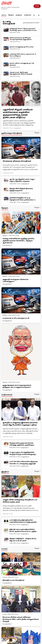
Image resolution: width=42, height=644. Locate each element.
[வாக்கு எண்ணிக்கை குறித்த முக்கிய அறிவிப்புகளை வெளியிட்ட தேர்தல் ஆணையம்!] (21, 223)
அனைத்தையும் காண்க (31, 23)
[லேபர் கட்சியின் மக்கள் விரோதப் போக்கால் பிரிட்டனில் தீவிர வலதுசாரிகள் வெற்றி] (21, 599)
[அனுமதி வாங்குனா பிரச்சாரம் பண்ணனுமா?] (21, 262)
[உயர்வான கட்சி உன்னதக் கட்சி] (21, 300)
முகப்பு (4, 15)
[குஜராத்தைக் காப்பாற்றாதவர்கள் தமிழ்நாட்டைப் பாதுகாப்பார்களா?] (21, 352)
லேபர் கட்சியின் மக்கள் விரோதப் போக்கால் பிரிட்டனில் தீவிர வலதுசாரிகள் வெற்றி (21, 619)
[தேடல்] (34, 15)
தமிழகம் (19, 15)
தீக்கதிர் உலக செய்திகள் (13, 580)
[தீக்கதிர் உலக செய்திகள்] (21, 564)
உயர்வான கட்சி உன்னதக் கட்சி (16, 318)
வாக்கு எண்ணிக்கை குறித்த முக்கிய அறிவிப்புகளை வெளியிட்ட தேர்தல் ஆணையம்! (18, 241)
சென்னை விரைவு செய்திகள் (17, 161)
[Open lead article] (21, 94)
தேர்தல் (11, 15)
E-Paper (37, 6)
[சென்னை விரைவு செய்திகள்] (21, 148)
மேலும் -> (37, 133)
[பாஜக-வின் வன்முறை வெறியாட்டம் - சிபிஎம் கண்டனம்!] (21, 486)
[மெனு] (39, 15)
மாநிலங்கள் (28, 15)
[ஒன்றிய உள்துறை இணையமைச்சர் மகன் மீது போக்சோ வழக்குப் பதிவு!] (21, 409)
